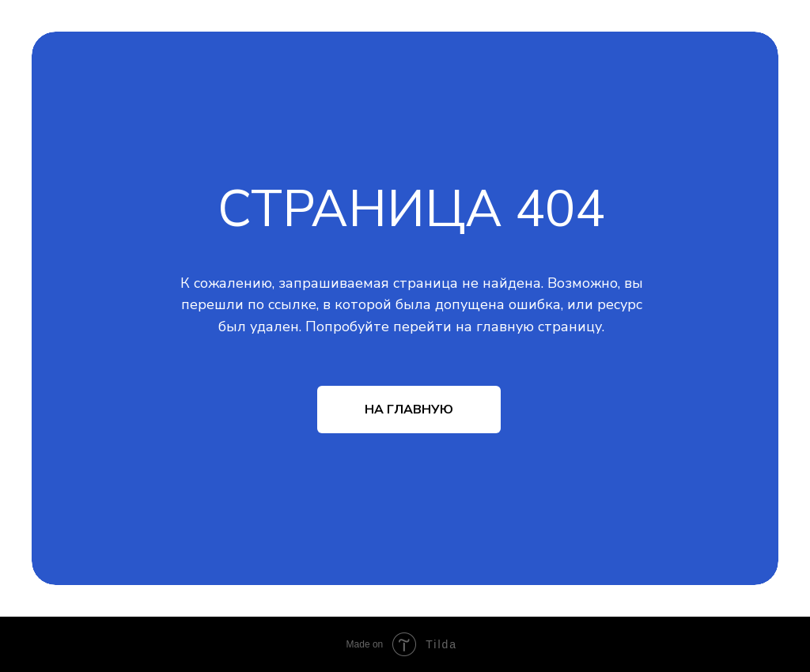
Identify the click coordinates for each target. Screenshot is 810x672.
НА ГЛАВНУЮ (409, 410)
